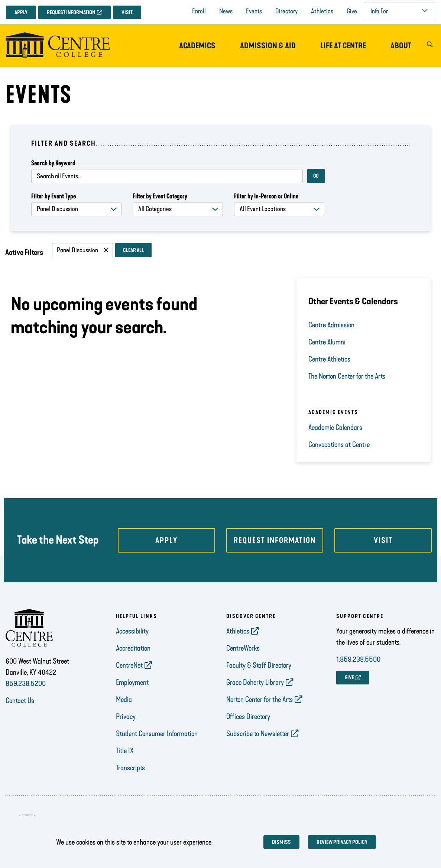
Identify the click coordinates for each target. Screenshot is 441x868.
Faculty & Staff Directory (259, 665)
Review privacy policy (342, 842)
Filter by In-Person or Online (266, 196)
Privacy (126, 716)
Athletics (322, 11)
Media (124, 699)
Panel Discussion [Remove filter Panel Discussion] (77, 250)
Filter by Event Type (53, 196)
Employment (132, 682)
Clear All (133, 250)
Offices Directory (248, 716)
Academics (197, 46)
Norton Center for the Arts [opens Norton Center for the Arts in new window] (260, 699)
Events (254, 11)
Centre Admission (331, 325)
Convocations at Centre (340, 444)
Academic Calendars (335, 427)
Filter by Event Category (160, 196)
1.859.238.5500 (358, 659)
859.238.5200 (26, 683)
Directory (286, 11)
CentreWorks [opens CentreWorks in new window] (243, 648)
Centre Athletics (329, 359)
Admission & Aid (268, 46)
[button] (429, 46)
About (401, 46)
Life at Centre (343, 46)
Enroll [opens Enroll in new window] (199, 11)
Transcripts (130, 768)
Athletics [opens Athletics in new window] (238, 631)
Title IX (125, 751)
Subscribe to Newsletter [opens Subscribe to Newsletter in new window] (258, 733)
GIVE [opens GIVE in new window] (349, 678)
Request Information (71, 12)
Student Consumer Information (157, 733)
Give (352, 11)
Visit (127, 12)
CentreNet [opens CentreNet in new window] (129, 665)
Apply (21, 12)
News (226, 11)
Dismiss (281, 842)
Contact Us (20, 700)
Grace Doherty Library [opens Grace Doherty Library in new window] (255, 682)
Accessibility (132, 631)
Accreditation (133, 648)
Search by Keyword (53, 163)
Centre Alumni (328, 342)
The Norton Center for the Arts (347, 376)
